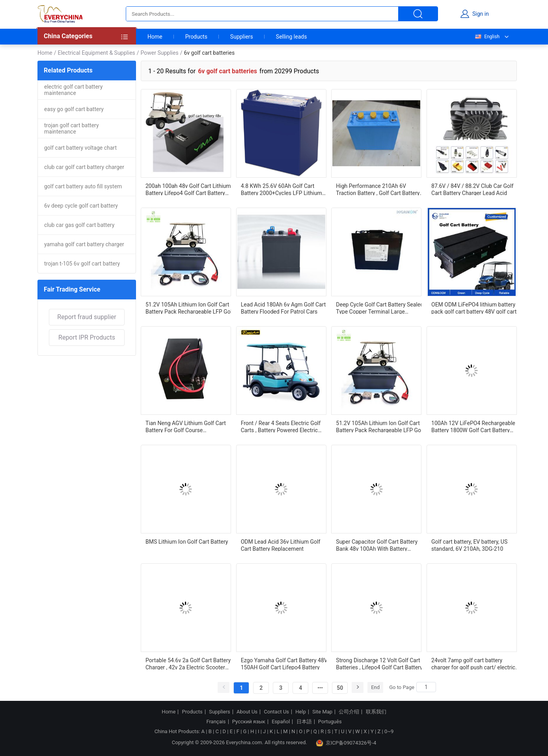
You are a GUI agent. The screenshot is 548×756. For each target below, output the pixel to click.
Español (281, 722)
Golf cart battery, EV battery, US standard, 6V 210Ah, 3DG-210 (469, 545)
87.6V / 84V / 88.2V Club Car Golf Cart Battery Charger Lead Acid (472, 189)
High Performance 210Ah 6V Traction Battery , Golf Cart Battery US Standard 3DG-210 (378, 189)
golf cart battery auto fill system (83, 186)
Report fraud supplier (87, 317)
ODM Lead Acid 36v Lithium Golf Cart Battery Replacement (281, 545)
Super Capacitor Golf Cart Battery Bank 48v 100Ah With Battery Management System (377, 545)
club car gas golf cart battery (79, 225)
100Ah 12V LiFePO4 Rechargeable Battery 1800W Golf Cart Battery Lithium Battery (473, 426)
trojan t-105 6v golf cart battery (82, 264)
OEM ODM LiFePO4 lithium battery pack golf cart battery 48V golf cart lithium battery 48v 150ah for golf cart (474, 308)
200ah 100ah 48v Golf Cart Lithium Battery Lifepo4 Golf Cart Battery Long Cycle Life (188, 189)
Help (301, 712)
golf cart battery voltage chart (80, 148)
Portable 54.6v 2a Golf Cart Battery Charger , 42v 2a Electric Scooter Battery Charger (188, 663)
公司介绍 (349, 712)
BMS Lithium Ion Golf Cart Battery (187, 542)
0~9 (389, 731)
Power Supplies (160, 53)
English (487, 37)
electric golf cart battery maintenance (73, 90)
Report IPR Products (87, 337)
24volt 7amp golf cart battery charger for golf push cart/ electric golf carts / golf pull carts (473, 663)
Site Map (322, 712)
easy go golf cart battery (74, 109)
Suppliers (242, 37)
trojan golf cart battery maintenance (72, 128)
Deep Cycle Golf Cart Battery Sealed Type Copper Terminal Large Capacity (380, 308)
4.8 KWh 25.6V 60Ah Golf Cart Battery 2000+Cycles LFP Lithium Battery (281, 189)
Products (196, 37)
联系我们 (376, 712)
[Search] (426, 687)
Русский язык (249, 722)
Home (155, 37)
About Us (247, 712)
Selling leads (292, 37)
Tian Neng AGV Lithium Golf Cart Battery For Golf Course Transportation (186, 426)
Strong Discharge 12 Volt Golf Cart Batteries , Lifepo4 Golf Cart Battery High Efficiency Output (379, 663)
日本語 (304, 722)
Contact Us (276, 712)
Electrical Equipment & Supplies (96, 53)
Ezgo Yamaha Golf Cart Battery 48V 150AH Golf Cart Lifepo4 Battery (284, 663)
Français (216, 722)
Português (330, 722)
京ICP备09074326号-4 (346, 743)
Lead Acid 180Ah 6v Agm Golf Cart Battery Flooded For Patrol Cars (283, 308)
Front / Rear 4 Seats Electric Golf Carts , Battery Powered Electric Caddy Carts (281, 426)
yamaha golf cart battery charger (84, 244)
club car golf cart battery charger (84, 167)
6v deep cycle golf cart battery (81, 206)
